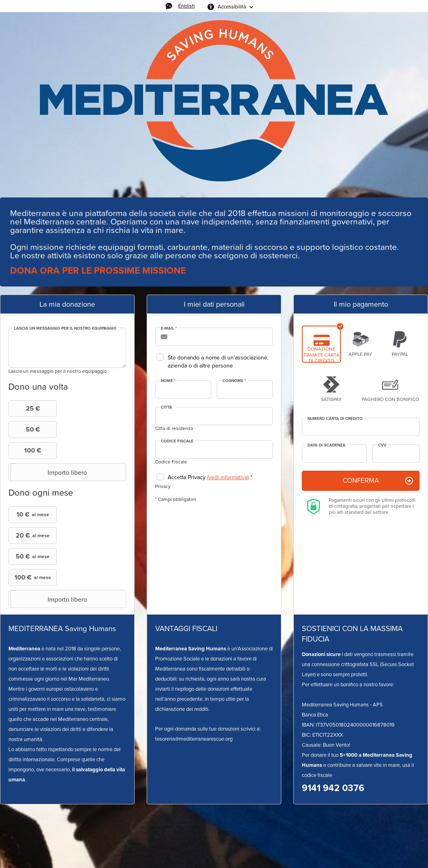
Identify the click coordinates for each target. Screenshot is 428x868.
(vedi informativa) (228, 477)
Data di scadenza (326, 445)
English (186, 6)
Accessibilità (232, 7)
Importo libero (49, 472)
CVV (382, 445)
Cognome (234, 381)
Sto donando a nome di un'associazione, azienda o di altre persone (218, 362)
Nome (168, 381)
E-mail (169, 328)
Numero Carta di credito (335, 419)
